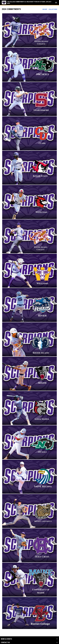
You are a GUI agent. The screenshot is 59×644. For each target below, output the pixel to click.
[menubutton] (56, 3)
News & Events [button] (6, 639)
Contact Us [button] (5, 642)
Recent (45, 9)
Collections (53, 9)
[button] (29, 30)
